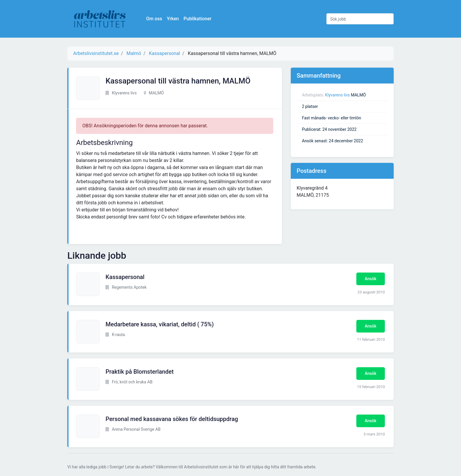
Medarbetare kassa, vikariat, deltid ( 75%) (160, 324)
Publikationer (197, 19)
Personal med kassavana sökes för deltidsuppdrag (172, 419)
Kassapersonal (125, 277)
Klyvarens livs (338, 95)
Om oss (154, 19)
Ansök (371, 279)
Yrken (173, 19)
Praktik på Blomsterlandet (140, 372)
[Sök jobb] (360, 19)
